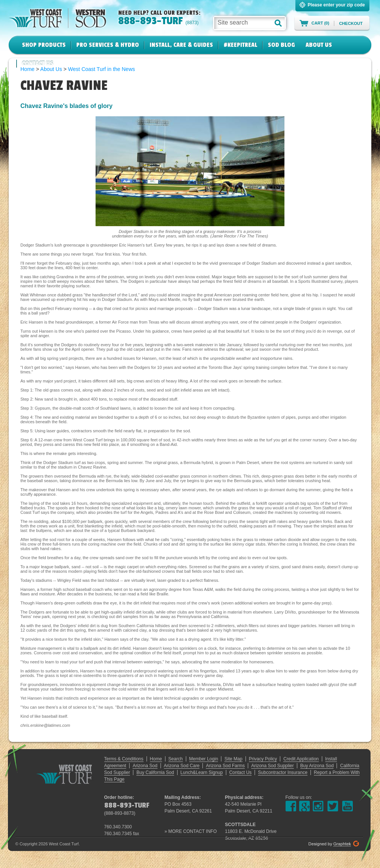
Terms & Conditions (124, 759)
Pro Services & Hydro (108, 45)
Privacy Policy (263, 759)
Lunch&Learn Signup (202, 772)
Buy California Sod (155, 772)
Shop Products (44, 45)
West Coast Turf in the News (101, 69)
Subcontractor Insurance (283, 772)
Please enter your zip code (336, 5)
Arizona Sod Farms (225, 766)
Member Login (204, 759)
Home (156, 759)
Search (176, 759)
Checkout (351, 23)
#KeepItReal (240, 45)
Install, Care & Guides (181, 45)
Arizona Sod (145, 766)
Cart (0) (321, 23)
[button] (278, 23)
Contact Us (38, 63)
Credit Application (301, 759)
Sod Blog (281, 45)
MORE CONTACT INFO (193, 831)
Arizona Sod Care (182, 766)
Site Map (233, 759)
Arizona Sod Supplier (273, 766)
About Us (319, 45)
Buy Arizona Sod (317, 766)
